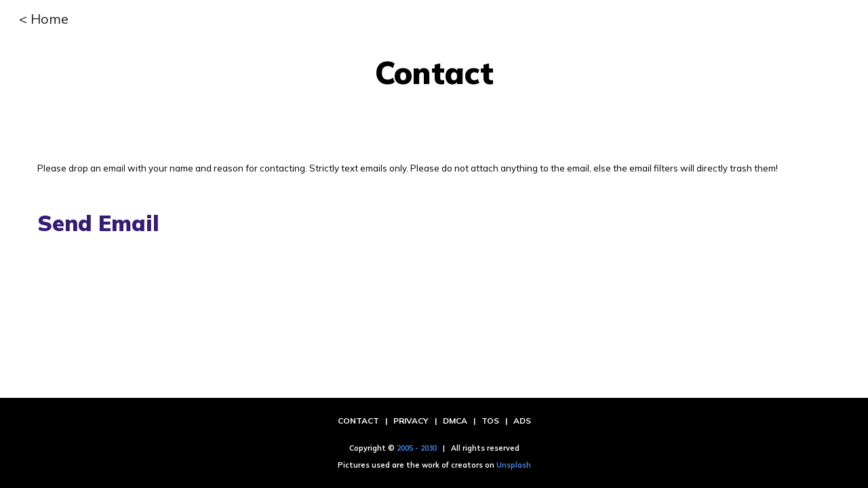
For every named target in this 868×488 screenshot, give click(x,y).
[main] (434, 73)
